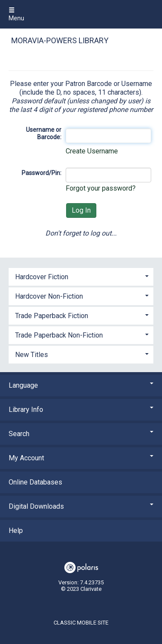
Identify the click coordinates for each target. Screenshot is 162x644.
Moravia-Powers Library (60, 40)
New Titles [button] (32, 355)
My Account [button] (81, 458)
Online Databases (35, 482)
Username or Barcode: (44, 134)
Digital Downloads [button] (81, 506)
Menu (16, 14)
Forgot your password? (101, 188)
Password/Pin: (41, 173)
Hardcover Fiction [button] (42, 277)
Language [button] (81, 385)
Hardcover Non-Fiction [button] (49, 296)
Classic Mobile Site (81, 623)
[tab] (81, 276)
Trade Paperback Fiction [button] (52, 316)
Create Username (92, 151)
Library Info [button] (81, 410)
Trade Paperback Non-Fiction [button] (59, 335)
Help (16, 531)
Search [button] (81, 434)
